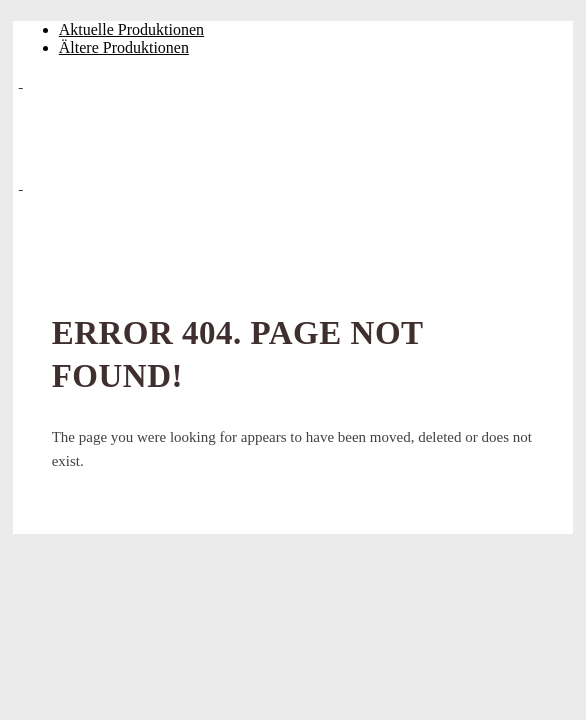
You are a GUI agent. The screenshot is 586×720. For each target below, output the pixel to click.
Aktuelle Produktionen (131, 29)
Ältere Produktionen (124, 47)
